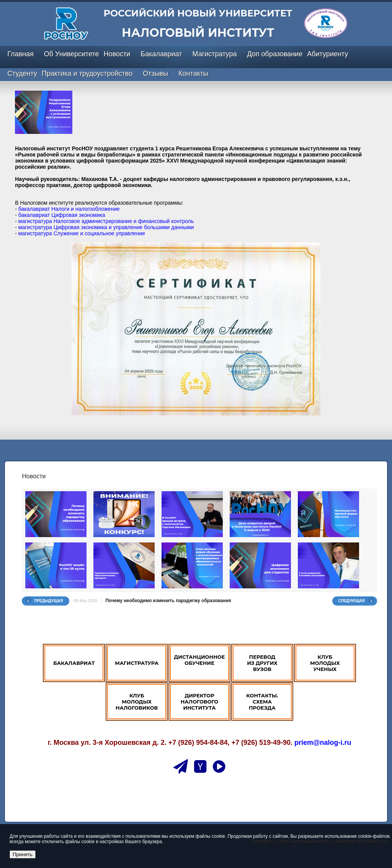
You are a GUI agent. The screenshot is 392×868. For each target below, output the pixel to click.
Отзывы (155, 73)
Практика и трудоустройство (87, 73)
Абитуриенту (327, 54)
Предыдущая (49, 601)
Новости (117, 54)
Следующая (352, 601)
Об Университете (72, 54)
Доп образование (275, 54)
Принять (23, 854)
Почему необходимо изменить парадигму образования (168, 601)
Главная (20, 54)
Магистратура (214, 54)
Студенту (22, 73)
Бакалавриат (161, 54)
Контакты (193, 73)
